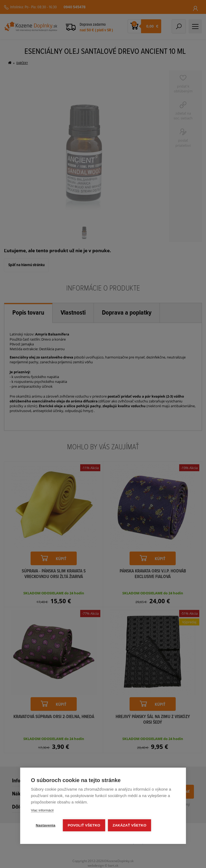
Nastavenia (45, 825)
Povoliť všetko (84, 825)
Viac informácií (42, 810)
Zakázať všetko (130, 825)
